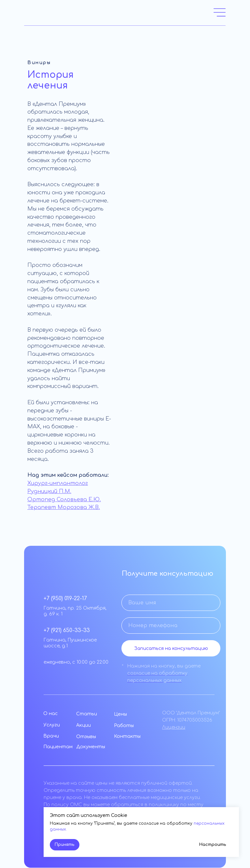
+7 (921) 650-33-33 (67, 630)
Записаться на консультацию (171, 648)
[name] (171, 603)
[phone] (171, 626)
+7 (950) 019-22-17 (65, 599)
